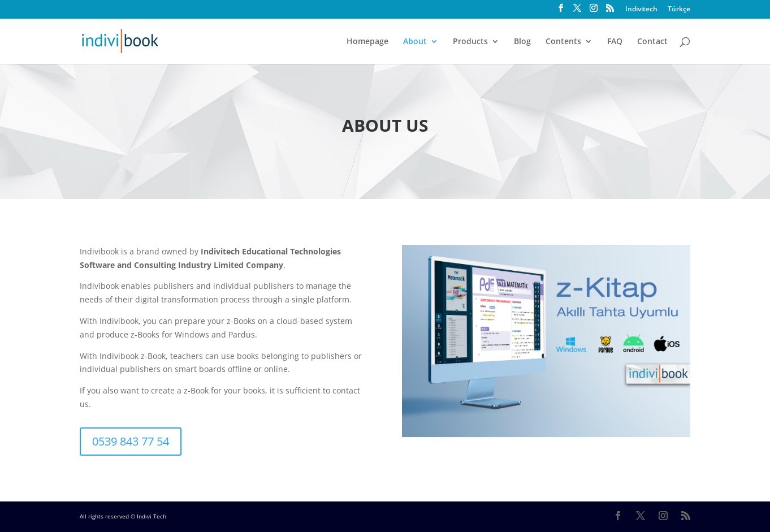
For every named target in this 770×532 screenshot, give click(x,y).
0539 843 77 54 (131, 441)
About (415, 42)
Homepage (367, 42)
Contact (652, 42)
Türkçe (679, 10)
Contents (563, 42)
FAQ (615, 42)
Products (470, 42)
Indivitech (641, 10)
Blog (522, 42)
